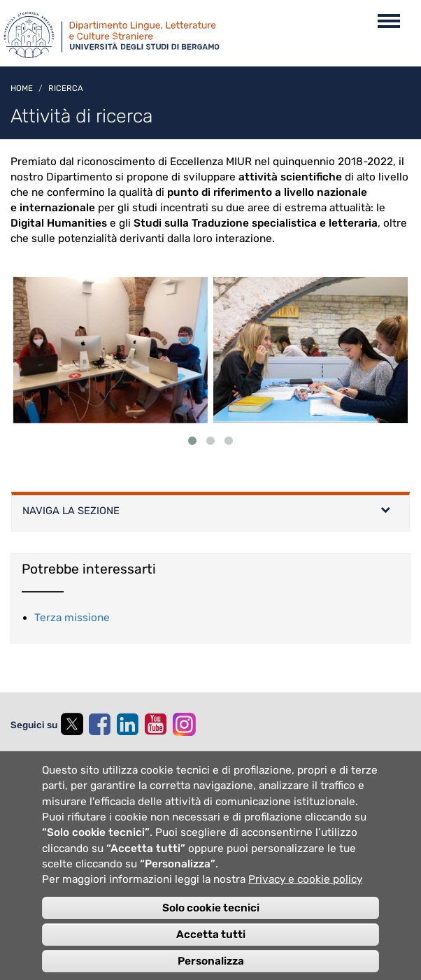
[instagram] (184, 724)
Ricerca (66, 88)
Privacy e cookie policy (305, 899)
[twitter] (71, 726)
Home (22, 88)
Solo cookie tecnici (211, 927)
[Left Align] (385, 511)
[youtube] (155, 724)
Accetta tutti (211, 953)
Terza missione (72, 618)
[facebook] (99, 724)
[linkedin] (127, 724)
